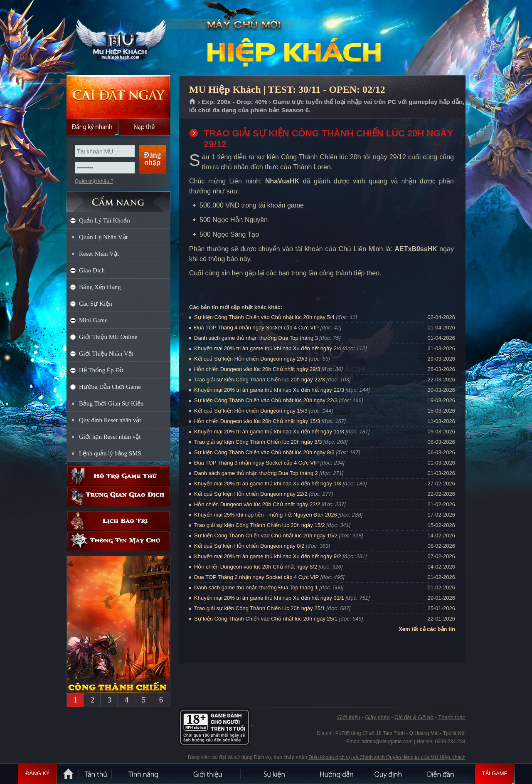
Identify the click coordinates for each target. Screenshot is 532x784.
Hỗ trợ (118, 476)
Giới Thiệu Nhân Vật (106, 354)
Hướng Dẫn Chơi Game (110, 387)
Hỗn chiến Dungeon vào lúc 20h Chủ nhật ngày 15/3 (257, 421)
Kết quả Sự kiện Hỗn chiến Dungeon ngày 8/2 (249, 546)
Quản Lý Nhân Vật (103, 237)
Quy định (389, 774)
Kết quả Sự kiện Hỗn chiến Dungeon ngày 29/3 (251, 359)
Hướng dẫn (337, 774)
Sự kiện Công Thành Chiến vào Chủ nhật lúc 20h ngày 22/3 (266, 400)
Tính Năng (143, 774)
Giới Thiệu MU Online (108, 337)
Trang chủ (193, 102)
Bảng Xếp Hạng (100, 287)
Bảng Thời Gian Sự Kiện (111, 403)
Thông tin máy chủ (118, 541)
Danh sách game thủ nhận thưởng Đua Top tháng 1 (256, 587)
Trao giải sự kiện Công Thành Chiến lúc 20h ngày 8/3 (258, 442)
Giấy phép (377, 717)
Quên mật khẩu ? (94, 181)
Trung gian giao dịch (118, 496)
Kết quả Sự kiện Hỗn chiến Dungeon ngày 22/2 (251, 494)
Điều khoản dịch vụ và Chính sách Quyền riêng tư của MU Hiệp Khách (387, 757)
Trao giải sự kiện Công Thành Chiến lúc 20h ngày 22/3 (260, 380)
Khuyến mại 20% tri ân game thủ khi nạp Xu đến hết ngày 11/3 (269, 432)
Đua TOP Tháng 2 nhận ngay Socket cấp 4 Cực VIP (256, 577)
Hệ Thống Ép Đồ (101, 370)
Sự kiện (274, 774)
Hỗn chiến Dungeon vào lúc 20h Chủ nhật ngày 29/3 (257, 369)
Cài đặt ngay (118, 97)
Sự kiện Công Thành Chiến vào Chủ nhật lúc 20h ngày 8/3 (264, 452)
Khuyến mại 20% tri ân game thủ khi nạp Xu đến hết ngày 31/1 (269, 598)
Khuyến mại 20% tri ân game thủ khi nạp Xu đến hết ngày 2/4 (268, 348)
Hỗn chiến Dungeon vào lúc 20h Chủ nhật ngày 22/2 (257, 504)
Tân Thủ (96, 774)
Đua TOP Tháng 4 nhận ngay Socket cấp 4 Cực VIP (256, 328)
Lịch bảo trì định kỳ (118, 521)
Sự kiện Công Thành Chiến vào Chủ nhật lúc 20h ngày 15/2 (266, 535)
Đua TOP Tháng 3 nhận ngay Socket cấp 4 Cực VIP (256, 463)
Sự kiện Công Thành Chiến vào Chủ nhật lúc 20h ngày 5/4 (264, 317)
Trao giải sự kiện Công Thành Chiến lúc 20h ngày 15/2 (260, 525)
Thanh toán (452, 717)
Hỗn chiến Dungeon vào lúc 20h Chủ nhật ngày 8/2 (256, 567)
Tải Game (495, 774)
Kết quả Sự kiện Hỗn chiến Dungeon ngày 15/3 (251, 411)
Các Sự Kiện (96, 304)
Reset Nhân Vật (99, 254)
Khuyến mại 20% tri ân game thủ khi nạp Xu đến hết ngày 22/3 (269, 390)
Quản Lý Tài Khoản (105, 220)
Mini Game (93, 320)
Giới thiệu (349, 717)
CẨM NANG (118, 198)
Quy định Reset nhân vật (110, 420)
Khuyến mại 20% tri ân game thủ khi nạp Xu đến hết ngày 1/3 (268, 484)
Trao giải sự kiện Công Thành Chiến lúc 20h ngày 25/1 (260, 608)
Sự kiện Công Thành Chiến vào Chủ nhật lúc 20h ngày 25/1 (266, 619)
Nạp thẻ (144, 127)
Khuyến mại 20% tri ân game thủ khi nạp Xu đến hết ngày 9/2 (268, 556)
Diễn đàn (443, 774)
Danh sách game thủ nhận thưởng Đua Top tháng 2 (256, 473)
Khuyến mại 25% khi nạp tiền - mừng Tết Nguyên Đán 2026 (266, 515)
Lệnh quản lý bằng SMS (110, 453)
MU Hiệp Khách (118, 38)
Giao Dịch (92, 270)
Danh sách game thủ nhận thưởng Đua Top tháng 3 (256, 338)
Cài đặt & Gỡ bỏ (414, 717)
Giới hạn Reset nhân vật (110, 437)
